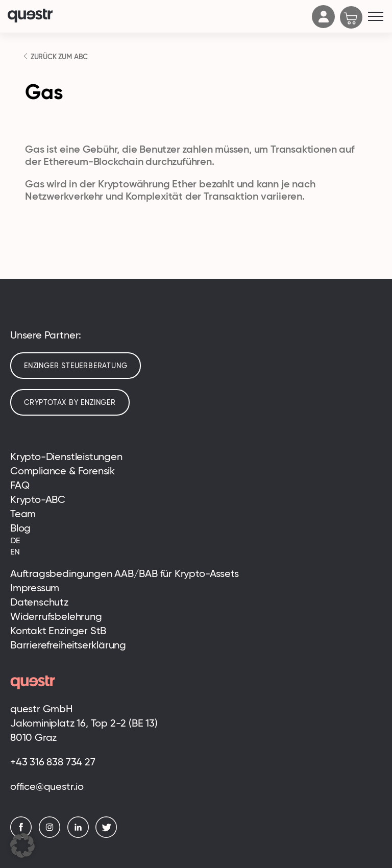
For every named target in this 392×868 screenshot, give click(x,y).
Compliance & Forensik (63, 471)
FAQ (20, 485)
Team (23, 514)
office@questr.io (47, 786)
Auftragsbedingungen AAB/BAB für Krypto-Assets (124, 573)
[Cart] (351, 18)
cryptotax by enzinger (70, 402)
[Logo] (157, 17)
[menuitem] (196, 541)
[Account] (324, 25)
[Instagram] (52, 835)
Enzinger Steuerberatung (76, 366)
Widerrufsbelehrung (56, 616)
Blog (20, 528)
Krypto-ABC (38, 499)
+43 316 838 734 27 (53, 762)
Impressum (35, 588)
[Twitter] (109, 835)
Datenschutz (39, 602)
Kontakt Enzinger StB (58, 631)
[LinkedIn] (81, 835)
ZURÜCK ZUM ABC (58, 57)
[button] (22, 846)
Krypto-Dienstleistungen (66, 456)
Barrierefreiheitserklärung (68, 645)
